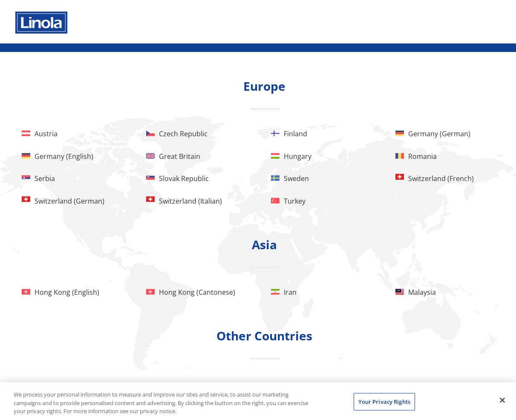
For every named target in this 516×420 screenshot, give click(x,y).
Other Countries (264, 336)
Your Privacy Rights (384, 401)
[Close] (502, 400)
